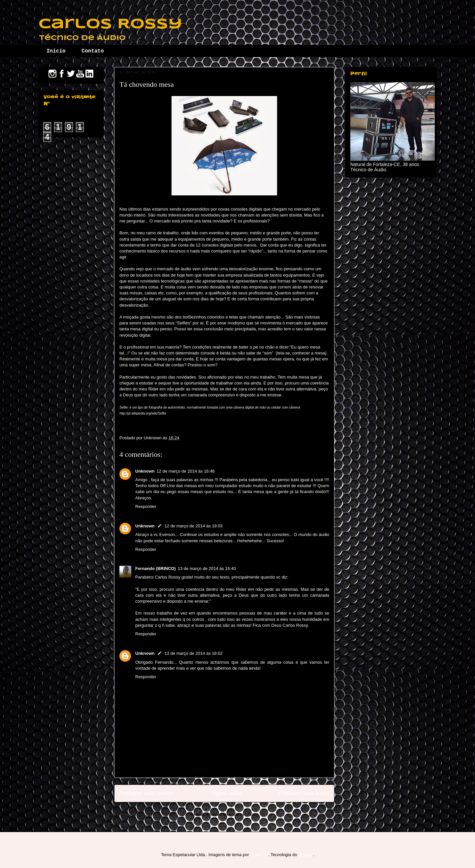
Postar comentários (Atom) (233, 814)
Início (56, 51)
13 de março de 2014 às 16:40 (207, 568)
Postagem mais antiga (304, 793)
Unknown (145, 471)
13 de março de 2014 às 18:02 (194, 653)
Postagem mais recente (146, 793)
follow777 (259, 855)
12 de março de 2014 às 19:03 (194, 526)
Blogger (305, 855)
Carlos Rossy (110, 24)
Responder (146, 506)
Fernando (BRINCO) (156, 568)
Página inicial (226, 793)
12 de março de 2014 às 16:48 (186, 471)
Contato (93, 51)
